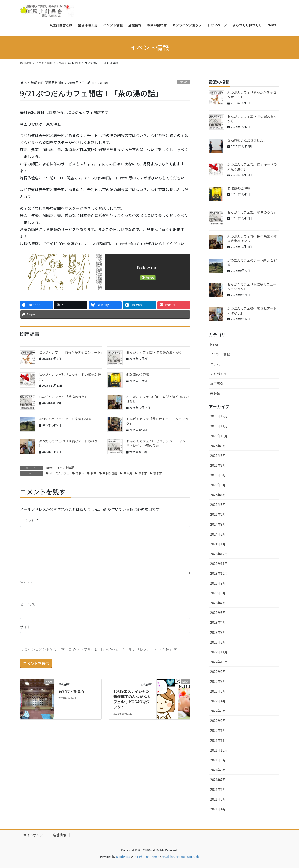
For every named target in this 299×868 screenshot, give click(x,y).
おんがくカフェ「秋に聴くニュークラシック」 (157, 421)
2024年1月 (218, 544)
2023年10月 (219, 573)
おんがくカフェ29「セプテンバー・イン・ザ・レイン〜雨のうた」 (157, 443)
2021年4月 (218, 809)
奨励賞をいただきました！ (247, 140)
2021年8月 (218, 770)
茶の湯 (128, 473)
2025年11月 (219, 426)
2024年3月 (218, 524)
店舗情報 (60, 835)
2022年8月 (218, 681)
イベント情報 (65, 467)
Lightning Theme (148, 856)
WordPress (123, 856)
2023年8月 (218, 593)
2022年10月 (219, 662)
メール (28, 605)
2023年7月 (218, 603)
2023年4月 (218, 622)
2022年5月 (218, 691)
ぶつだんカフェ (60, 473)
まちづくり (218, 374)
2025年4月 (218, 495)
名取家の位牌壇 (138, 374)
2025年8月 (218, 455)
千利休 (80, 473)
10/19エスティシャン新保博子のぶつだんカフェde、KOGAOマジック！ (132, 699)
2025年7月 (218, 465)
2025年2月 (218, 514)
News (184, 82)
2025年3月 (218, 504)
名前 (26, 582)
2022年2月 (218, 721)
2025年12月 (219, 416)
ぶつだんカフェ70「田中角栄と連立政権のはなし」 (157, 399)
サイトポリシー (35, 835)
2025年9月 (218, 446)
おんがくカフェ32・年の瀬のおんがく (154, 352)
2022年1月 (218, 730)
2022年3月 (218, 711)
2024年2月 (218, 534)
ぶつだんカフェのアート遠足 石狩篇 (65, 419)
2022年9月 (218, 672)
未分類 (215, 393)
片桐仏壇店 (110, 473)
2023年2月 (218, 642)
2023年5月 (218, 612)
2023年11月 (219, 563)
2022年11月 (219, 652)
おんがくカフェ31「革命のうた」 (63, 397)
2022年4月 (218, 701)
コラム (215, 364)
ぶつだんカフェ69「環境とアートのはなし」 (68, 443)
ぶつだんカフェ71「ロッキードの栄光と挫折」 (70, 377)
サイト (25, 627)
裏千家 (158, 473)
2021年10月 (219, 750)
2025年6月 (218, 475)
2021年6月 (218, 789)
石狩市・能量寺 (71, 691)
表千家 (143, 473)
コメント (30, 521)
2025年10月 (219, 436)
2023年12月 (219, 554)
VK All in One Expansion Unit (181, 856)
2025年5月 (218, 485)
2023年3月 (218, 632)
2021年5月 (218, 799)
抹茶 (94, 473)
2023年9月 (218, 583)
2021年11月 (219, 740)
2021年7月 (218, 780)
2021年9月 (218, 760)
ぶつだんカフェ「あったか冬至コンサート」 (71, 352)
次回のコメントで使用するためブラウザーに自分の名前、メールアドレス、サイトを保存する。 (104, 649)
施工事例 (217, 384)
